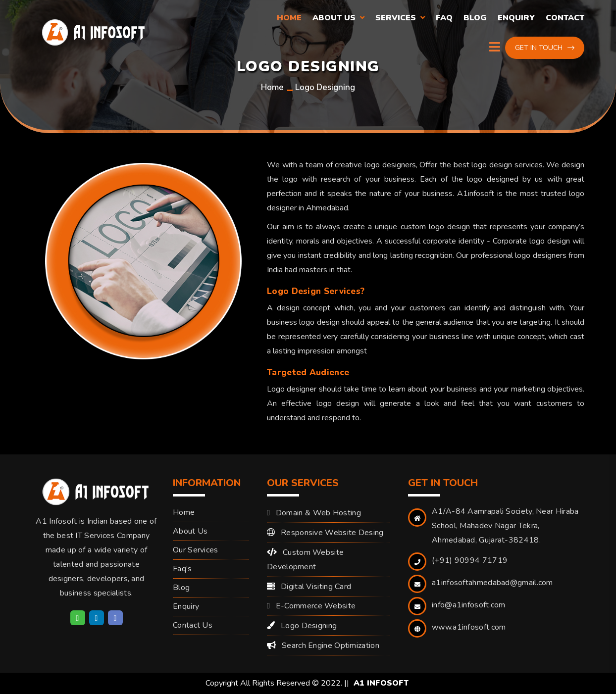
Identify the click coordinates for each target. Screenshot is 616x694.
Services (396, 18)
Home (289, 18)
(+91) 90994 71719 (470, 560)
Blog (475, 18)
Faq (444, 18)
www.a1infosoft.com (469, 627)
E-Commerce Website (316, 606)
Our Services (196, 550)
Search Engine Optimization (331, 645)
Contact (565, 18)
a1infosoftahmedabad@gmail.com (492, 583)
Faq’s (182, 569)
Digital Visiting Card (316, 587)
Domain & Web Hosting (318, 513)
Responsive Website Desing (332, 533)
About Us (334, 18)
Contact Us (193, 625)
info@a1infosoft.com (469, 605)
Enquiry (516, 18)
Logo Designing (309, 626)
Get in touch (545, 48)
